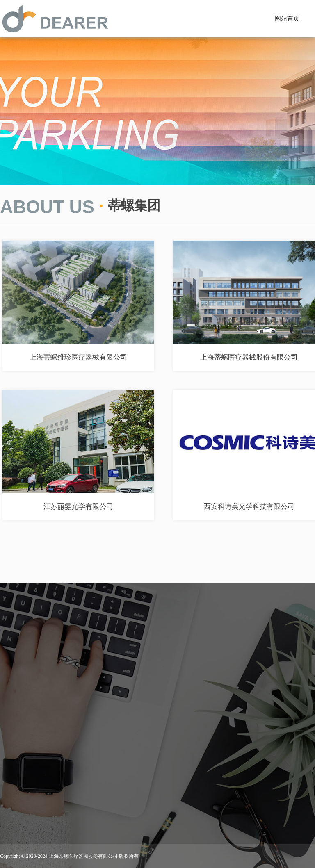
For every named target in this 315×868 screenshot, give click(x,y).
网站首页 (287, 18)
